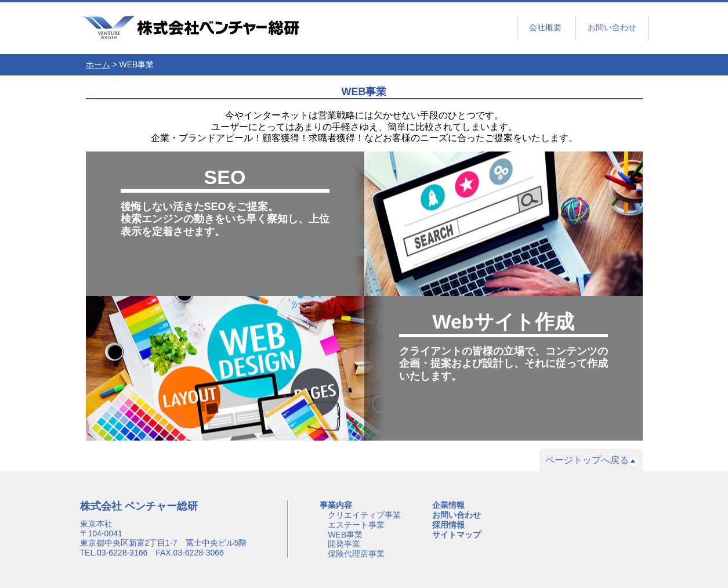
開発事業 (344, 544)
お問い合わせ (612, 27)
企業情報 (448, 505)
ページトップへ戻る (591, 460)
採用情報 (448, 525)
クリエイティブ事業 (364, 515)
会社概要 (545, 27)
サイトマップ (457, 535)
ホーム (98, 64)
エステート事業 (356, 525)
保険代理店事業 (356, 554)
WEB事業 (345, 535)
